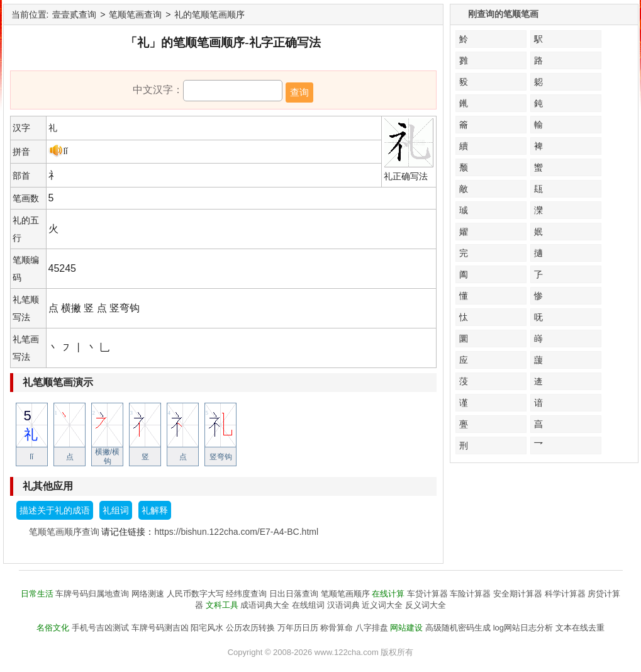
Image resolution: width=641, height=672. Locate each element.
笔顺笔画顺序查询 (64, 532)
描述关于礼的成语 (55, 510)
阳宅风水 (207, 628)
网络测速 (148, 594)
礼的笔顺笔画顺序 (209, 14)
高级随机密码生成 (458, 628)
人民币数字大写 (195, 594)
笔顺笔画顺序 (345, 594)
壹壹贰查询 (74, 14)
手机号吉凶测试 (100, 628)
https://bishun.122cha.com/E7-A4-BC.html (236, 532)
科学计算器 (565, 594)
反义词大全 (426, 605)
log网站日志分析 (523, 628)
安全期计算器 (518, 594)
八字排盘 (372, 628)
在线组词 (308, 605)
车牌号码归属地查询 (92, 594)
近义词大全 (382, 605)
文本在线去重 (580, 628)
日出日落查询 (294, 594)
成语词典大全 (265, 605)
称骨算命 (337, 628)
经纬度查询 (246, 594)
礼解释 (155, 510)
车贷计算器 (427, 594)
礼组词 (116, 510)
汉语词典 (343, 605)
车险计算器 (470, 594)
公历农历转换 (250, 628)
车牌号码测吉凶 (160, 628)
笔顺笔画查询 (135, 14)
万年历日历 (298, 628)
